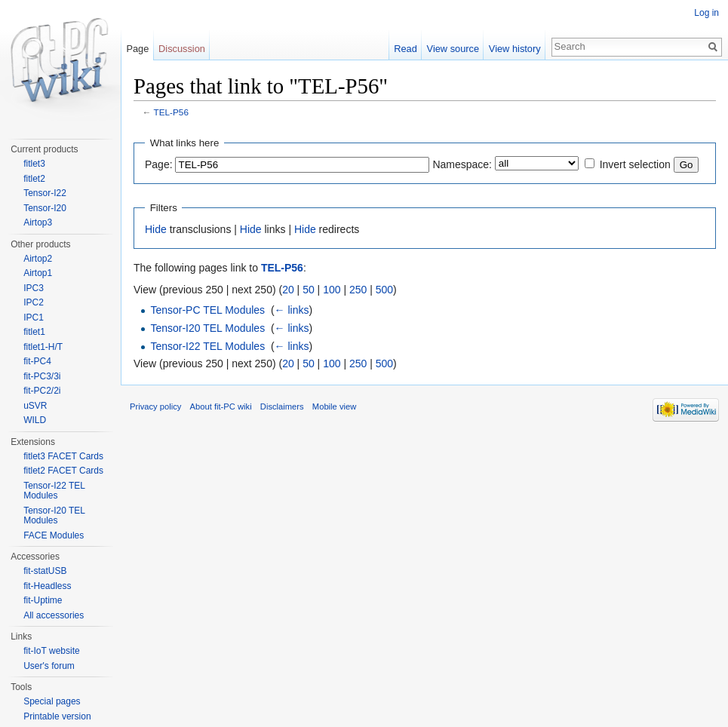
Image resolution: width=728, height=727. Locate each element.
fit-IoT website (51, 651)
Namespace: (462, 164)
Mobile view (334, 406)
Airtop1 (38, 273)
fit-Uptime (43, 600)
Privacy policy (155, 406)
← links (292, 310)
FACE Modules (54, 535)
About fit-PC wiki (221, 406)
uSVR (35, 406)
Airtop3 (38, 222)
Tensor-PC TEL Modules (207, 310)
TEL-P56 (171, 112)
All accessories (54, 615)
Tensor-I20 (45, 208)
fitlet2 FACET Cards (63, 471)
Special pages (52, 701)
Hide (156, 229)
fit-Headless (47, 586)
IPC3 (34, 288)
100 (332, 290)
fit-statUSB (45, 571)
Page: (159, 164)
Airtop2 (38, 259)
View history (515, 49)
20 (288, 290)
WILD (35, 420)
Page (137, 49)
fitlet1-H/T (43, 347)
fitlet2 (34, 179)
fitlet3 (34, 164)
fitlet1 (34, 332)
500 (384, 290)
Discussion (182, 49)
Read (405, 49)
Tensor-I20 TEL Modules (207, 328)
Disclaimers (282, 406)
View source (453, 49)
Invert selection (635, 164)
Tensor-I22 (45, 193)
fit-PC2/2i (42, 391)
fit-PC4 (37, 361)
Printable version (57, 716)
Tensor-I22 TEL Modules (207, 346)
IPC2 (34, 302)
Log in (706, 13)
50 (309, 290)
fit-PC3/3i (42, 376)
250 (358, 290)
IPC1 (34, 317)
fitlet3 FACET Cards (63, 456)
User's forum (49, 666)
